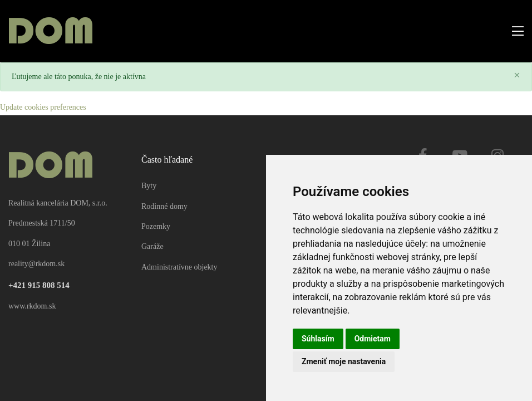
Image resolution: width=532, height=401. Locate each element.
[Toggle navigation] (514, 31)
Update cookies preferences (43, 107)
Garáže (152, 246)
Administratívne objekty (179, 267)
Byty (149, 186)
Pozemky (156, 226)
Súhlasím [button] (318, 339)
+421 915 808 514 (39, 285)
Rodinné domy (164, 206)
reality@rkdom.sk (36, 264)
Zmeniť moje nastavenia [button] (344, 361)
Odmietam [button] (373, 339)
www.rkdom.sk (32, 306)
